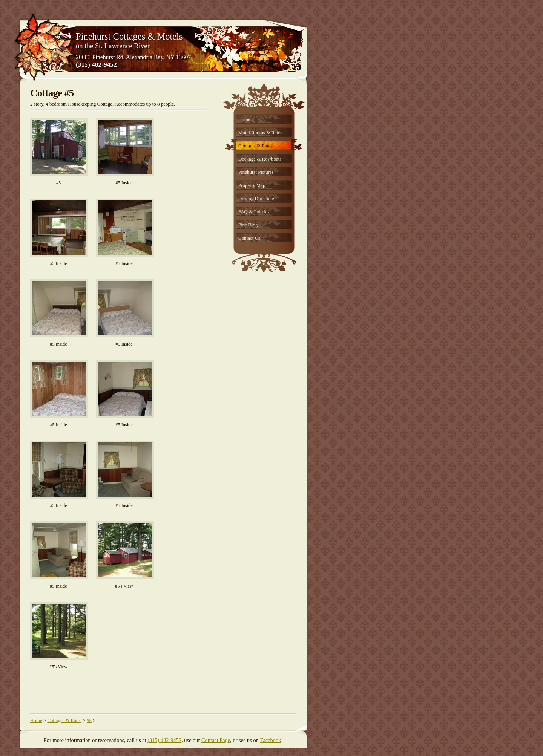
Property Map (252, 185)
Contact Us (249, 238)
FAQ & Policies (254, 212)
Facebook (270, 740)
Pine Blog (248, 225)
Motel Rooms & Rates (260, 132)
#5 (89, 720)
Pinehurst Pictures (256, 172)
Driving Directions (257, 198)
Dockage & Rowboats (260, 159)
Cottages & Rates (255, 146)
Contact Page (216, 740)
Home (244, 119)
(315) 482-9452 (96, 64)
